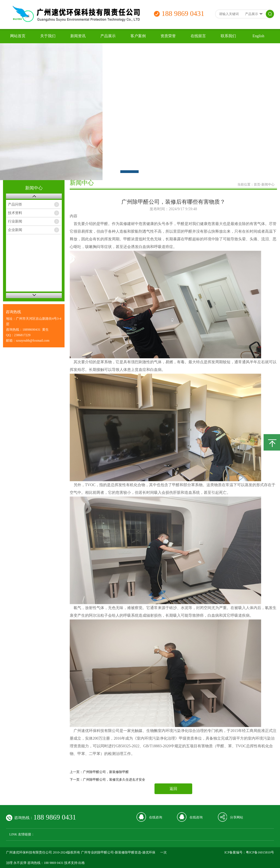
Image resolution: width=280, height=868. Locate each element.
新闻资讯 (78, 36)
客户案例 (138, 36)
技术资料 (15, 213)
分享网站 (237, 817)
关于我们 (48, 36)
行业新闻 (15, 221)
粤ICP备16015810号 (260, 852)
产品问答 (15, 204)
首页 (257, 184)
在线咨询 (156, 817)
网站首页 (18, 36)
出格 (81, 863)
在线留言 (198, 36)
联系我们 (228, 36)
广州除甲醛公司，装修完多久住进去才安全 (114, 780)
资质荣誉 (168, 36)
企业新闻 (15, 230)
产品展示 (108, 36)
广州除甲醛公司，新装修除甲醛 (106, 772)
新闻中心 (268, 184)
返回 (173, 789)
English (259, 36)
